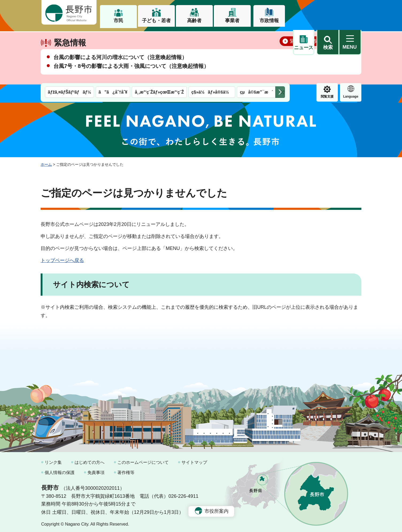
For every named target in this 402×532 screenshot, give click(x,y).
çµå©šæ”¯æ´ (256, 37)
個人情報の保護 (60, 470)
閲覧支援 (304, 41)
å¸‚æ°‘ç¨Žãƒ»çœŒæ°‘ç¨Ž (159, 37)
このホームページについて (143, 460)
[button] (328, 13)
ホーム (46, 162)
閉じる (349, 57)
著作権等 (126, 470)
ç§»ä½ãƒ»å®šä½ (212, 37)
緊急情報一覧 (304, 58)
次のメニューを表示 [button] (280, 37)
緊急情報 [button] (351, 40)
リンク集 (53, 460)
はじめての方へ (90, 460)
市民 (118, 21)
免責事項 (96, 470)
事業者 (232, 21)
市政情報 (269, 21)
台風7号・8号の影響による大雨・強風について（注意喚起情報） (131, 83)
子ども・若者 (156, 21)
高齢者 (194, 21)
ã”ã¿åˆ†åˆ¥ (113, 37)
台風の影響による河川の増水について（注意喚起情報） (120, 74)
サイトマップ (194, 460)
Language (327, 41)
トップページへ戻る (62, 258)
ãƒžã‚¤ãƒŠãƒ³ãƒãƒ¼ (69, 37)
